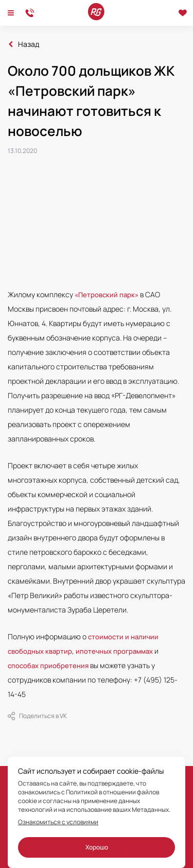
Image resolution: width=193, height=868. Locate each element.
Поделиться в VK (37, 716)
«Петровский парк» (107, 295)
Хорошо (97, 847)
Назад (29, 44)
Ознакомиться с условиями (58, 822)
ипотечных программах (114, 651)
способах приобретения (48, 666)
